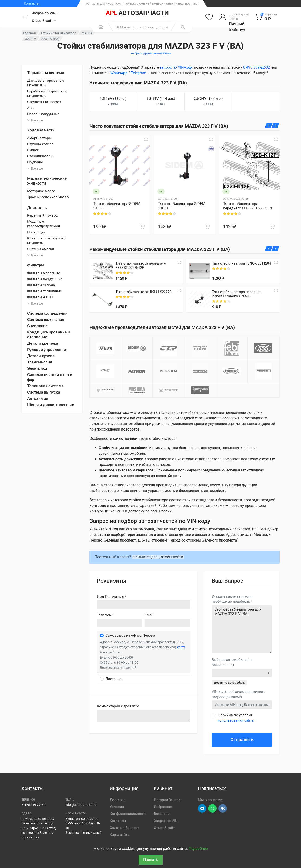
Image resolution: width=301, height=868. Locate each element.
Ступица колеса (40, 144)
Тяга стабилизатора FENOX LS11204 (241, 263)
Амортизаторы (39, 138)
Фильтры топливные (45, 291)
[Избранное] (209, 17)
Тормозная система (46, 73)
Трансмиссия (40, 362)
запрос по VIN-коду (176, 67)
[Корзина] (266, 17)
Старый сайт (44, 21)
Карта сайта (119, 835)
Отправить (242, 740)
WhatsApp (119, 73)
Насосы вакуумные (43, 114)
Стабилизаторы (40, 156)
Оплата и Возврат (124, 828)
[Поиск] (183, 27)
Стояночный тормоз (44, 102)
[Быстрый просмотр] (146, 139)
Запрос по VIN (45, 13)
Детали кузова (41, 356)
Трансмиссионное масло (48, 197)
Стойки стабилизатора (59, 33)
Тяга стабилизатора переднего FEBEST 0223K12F (248, 206)
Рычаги (33, 150)
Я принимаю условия (235, 718)
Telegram (139, 73)
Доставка (118, 800)
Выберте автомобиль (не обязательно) (232, 662)
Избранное (163, 807)
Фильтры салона (41, 285)
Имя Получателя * (112, 597)
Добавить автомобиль (229, 683)
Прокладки (36, 232)
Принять (151, 860)
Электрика (37, 368)
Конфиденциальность (128, 814)
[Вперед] (276, 126)
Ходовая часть (41, 130)
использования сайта (235, 720)
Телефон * (105, 615)
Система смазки (41, 249)
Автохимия (38, 398)
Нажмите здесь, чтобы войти (158, 557)
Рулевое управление (46, 350)
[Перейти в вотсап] (212, 808)
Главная (30, 33)
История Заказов (168, 800)
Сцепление (37, 326)
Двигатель (37, 208)
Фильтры (36, 265)
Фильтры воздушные (45, 279)
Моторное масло (41, 191)
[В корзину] (142, 227)
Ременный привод (42, 215)
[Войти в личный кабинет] (234, 17)
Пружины (35, 162)
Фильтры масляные (44, 273)
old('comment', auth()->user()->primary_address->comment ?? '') (144, 716)
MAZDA (87, 33)
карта (181, 647)
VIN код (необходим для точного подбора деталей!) (239, 694)
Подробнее (198, 849)
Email (149, 615)
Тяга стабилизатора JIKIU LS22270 (143, 292)
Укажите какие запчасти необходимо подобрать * (232, 599)
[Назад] (269, 126)
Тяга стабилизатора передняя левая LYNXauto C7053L (237, 294)
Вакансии (162, 814)
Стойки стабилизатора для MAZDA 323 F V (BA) (242, 629)
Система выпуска (44, 392)
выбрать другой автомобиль (151, 53)
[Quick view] (179, 262)
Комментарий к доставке (118, 706)
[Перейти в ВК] (223, 808)
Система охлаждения (47, 313)
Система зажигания (46, 320)
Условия (117, 807)
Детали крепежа (43, 343)
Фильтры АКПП (40, 297)
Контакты (32, 3)
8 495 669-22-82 (256, 67)
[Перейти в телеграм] (202, 808)
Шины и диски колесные (51, 405)
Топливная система (45, 386)
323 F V (31, 39)
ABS (30, 108)
